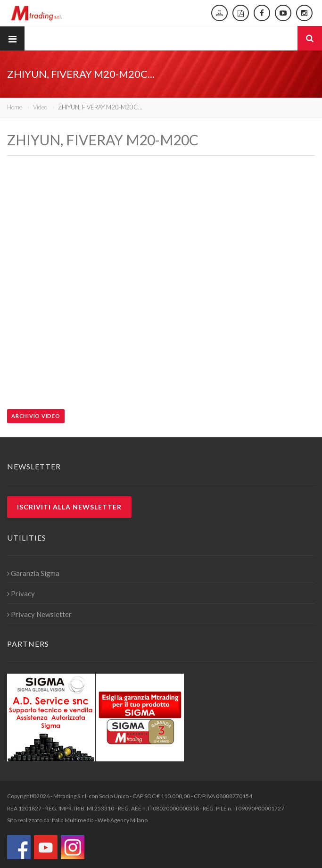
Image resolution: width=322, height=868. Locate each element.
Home (15, 107)
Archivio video (36, 416)
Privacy (21, 593)
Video (40, 107)
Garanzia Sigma (33, 573)
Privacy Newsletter (39, 614)
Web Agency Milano (123, 820)
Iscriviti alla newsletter (69, 507)
